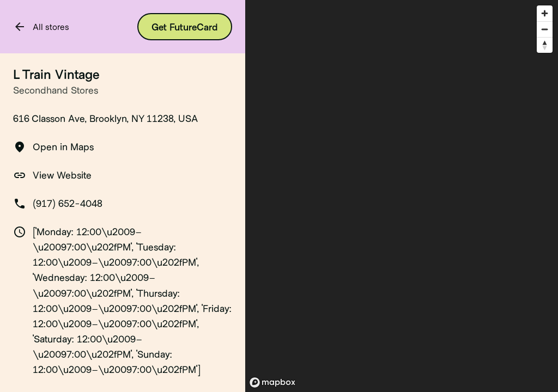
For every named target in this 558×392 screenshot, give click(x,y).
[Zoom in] (545, 13)
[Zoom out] (545, 29)
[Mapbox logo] (272, 382)
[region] (402, 196)
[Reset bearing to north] (545, 45)
